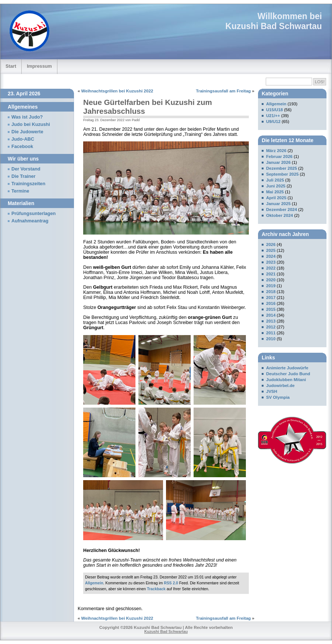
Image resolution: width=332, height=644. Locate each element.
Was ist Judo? (27, 117)
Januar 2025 (278, 204)
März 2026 (276, 151)
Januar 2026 (278, 162)
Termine (20, 191)
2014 (271, 315)
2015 (271, 309)
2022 (271, 268)
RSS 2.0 (171, 583)
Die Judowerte (27, 132)
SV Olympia (278, 397)
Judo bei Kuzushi (31, 124)
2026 (271, 244)
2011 (271, 333)
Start (11, 66)
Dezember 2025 (282, 168)
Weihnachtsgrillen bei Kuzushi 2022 (117, 91)
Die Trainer (23, 176)
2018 (271, 292)
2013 (271, 321)
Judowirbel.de (280, 386)
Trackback (156, 589)
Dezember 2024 (282, 210)
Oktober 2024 (280, 215)
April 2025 (276, 198)
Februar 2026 (279, 156)
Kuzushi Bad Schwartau (273, 26)
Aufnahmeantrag (30, 221)
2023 (271, 262)
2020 (271, 280)
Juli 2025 (275, 180)
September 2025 (282, 174)
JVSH (272, 391)
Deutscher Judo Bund (288, 374)
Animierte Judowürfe (287, 368)
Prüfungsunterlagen (33, 214)
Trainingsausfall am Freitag (223, 91)
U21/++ (273, 116)
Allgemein (94, 583)
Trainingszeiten (28, 184)
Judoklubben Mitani (286, 380)
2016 (271, 303)
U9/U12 (273, 122)
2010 (271, 339)
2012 (271, 327)
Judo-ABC (23, 139)
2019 (271, 286)
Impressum (39, 66)
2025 (271, 250)
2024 (271, 256)
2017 (271, 298)
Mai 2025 (275, 192)
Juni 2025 (276, 186)
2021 (271, 274)
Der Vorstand (26, 169)
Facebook (22, 147)
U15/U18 (274, 110)
